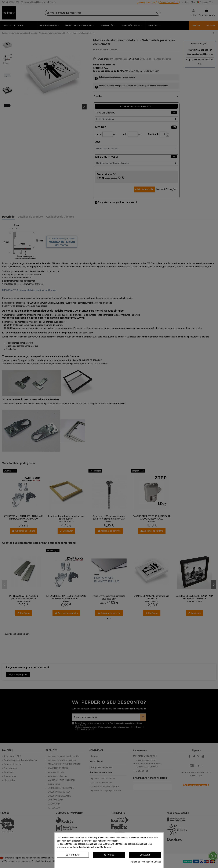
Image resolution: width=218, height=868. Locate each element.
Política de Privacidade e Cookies (146, 862)
